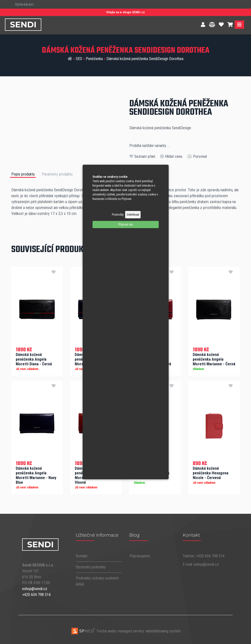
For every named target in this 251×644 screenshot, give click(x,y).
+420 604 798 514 (36, 595)
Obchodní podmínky (91, 567)
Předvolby (118, 215)
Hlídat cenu (171, 156)
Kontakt (82, 556)
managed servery (131, 631)
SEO (79, 59)
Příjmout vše (125, 225)
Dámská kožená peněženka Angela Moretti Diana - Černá (34, 359)
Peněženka (94, 59)
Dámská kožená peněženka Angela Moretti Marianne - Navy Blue (36, 475)
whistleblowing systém (163, 631)
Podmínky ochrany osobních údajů (97, 581)
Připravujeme (140, 556)
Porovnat (197, 156)
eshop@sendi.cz (35, 589)
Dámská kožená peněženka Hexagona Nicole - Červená (211, 473)
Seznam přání (142, 156)
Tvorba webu (94, 631)
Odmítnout (133, 215)
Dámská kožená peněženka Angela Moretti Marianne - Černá (214, 359)
